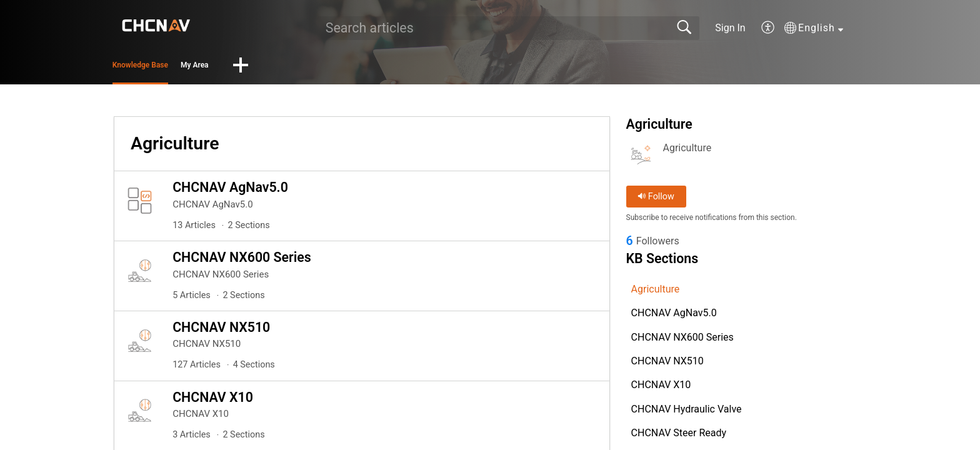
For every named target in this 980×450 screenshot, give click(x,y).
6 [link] (630, 246)
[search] (508, 28)
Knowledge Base (173, 67)
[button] (768, 28)
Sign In (730, 28)
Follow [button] (656, 200)
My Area (272, 67)
